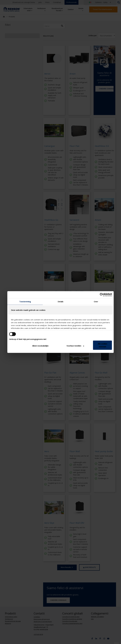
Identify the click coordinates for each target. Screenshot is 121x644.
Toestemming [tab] (25, 302)
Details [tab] (61, 302)
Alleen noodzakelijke (40, 346)
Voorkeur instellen (75, 346)
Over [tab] (96, 302)
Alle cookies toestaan (102, 345)
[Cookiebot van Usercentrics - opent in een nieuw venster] (102, 295)
